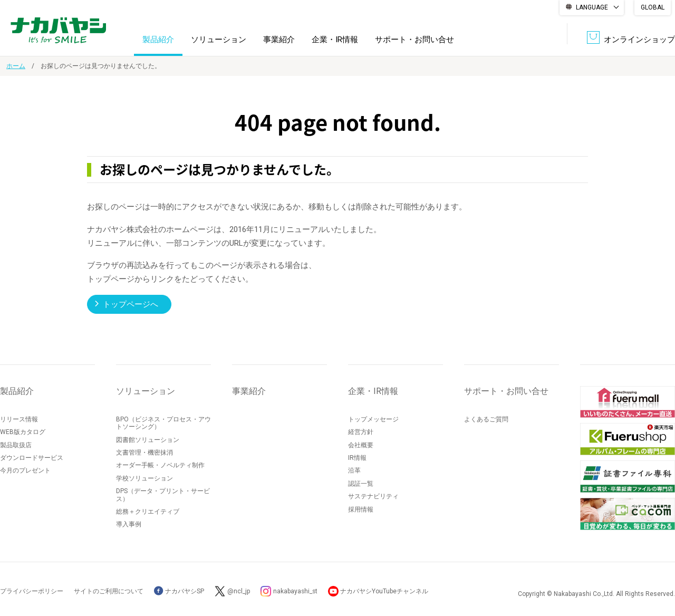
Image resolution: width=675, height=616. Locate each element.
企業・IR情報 (335, 39)
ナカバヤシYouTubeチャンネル (386, 591)
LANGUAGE (592, 7)
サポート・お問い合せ (414, 39)
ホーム (16, 66)
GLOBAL (653, 7)
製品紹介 (158, 39)
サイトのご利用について (109, 591)
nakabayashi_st (296, 591)
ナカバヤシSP (179, 591)
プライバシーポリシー (32, 591)
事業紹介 (279, 39)
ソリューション (219, 39)
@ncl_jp (239, 591)
